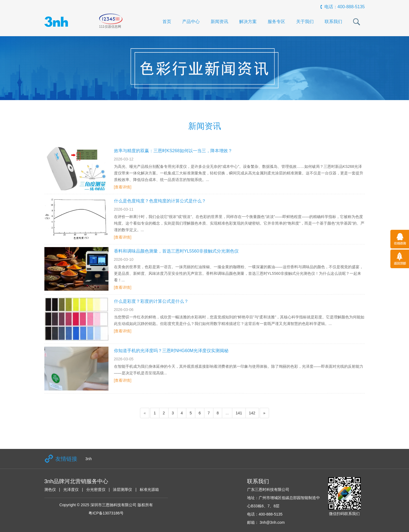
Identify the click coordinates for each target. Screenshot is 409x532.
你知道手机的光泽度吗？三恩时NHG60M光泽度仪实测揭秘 (171, 351)
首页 (167, 22)
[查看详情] (123, 187)
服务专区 (276, 22)
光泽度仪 (71, 489)
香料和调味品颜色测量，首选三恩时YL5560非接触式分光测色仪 (176, 251)
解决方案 (248, 22)
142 (252, 413)
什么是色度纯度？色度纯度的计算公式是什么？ (160, 201)
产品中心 (191, 22)
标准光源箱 (149, 489)
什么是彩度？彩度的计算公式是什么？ (151, 301)
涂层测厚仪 (122, 489)
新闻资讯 (219, 22)
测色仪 (50, 489)
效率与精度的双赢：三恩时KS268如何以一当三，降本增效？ (173, 151)
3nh (89, 459)
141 (239, 413)
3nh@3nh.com (272, 522)
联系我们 (333, 22)
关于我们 (305, 22)
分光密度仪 (96, 489)
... (227, 413)
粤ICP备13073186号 (106, 513)
